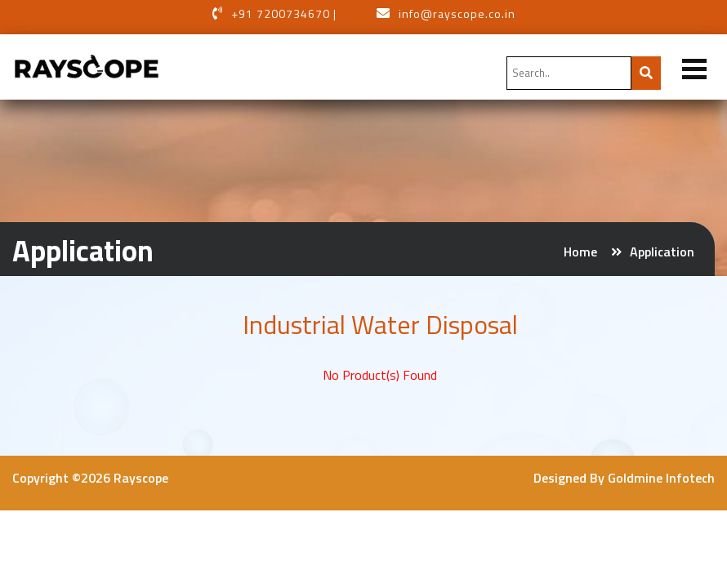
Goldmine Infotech (661, 478)
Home (580, 252)
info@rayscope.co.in (457, 13)
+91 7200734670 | (284, 13)
